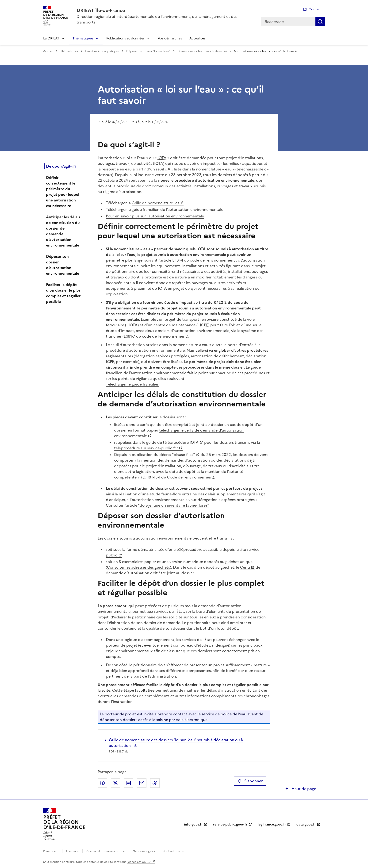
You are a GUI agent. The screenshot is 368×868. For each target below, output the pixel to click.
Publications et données (125, 38)
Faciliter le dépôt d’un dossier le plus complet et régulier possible (63, 293)
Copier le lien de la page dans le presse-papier (155, 783)
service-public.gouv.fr (230, 824)
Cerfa (245, 567)
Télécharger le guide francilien (133, 384)
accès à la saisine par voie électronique (173, 720)
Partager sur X (115, 783)
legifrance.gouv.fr (272, 824)
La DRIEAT (51, 38)
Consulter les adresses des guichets (138, 567)
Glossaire (72, 851)
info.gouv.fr (193, 824)
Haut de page (303, 789)
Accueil (48, 51)
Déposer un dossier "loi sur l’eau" (148, 51)
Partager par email (142, 783)
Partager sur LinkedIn (129, 783)
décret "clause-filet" (177, 455)
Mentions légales (144, 851)
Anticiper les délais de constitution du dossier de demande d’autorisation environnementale (63, 231)
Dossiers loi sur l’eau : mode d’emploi (202, 51)
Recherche (320, 22)
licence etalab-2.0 (139, 862)
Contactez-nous (173, 851)
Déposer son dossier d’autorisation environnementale (63, 265)
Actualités (197, 38)
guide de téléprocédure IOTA (172, 442)
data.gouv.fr (306, 824)
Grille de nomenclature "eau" (158, 203)
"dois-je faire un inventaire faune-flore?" (174, 505)
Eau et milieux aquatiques (102, 51)
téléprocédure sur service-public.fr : (146, 448)
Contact (315, 9)
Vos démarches (170, 38)
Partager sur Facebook (102, 783)
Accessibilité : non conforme (106, 851)
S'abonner (250, 781)
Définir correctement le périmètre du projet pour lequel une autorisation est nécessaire (63, 192)
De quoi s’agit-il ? (61, 166)
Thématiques (83, 38)
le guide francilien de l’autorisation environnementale (175, 209)
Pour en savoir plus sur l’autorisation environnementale (155, 216)
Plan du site (51, 851)
